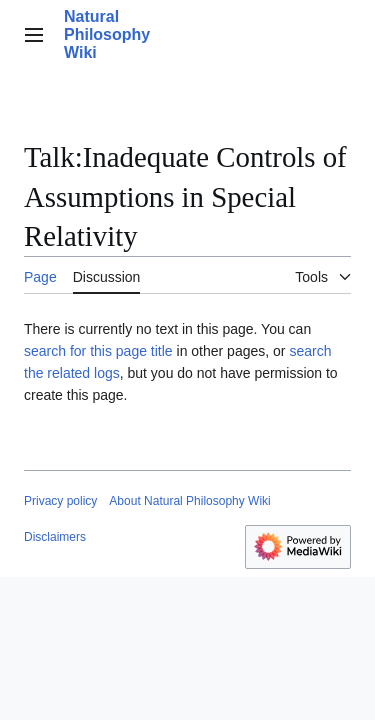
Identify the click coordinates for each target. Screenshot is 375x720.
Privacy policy (60, 501)
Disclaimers (55, 537)
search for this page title (98, 351)
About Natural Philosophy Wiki (189, 501)
